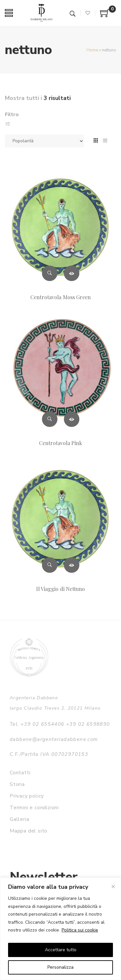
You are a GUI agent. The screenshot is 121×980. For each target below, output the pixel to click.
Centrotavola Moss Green (60, 297)
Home (92, 50)
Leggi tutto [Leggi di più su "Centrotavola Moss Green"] (72, 273)
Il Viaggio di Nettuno (60, 589)
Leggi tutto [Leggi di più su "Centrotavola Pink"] (72, 419)
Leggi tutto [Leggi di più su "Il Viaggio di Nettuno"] (72, 565)
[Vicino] (113, 887)
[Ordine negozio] (44, 141)
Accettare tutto (61, 950)
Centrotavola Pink (61, 443)
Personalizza (60, 967)
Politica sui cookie (80, 930)
